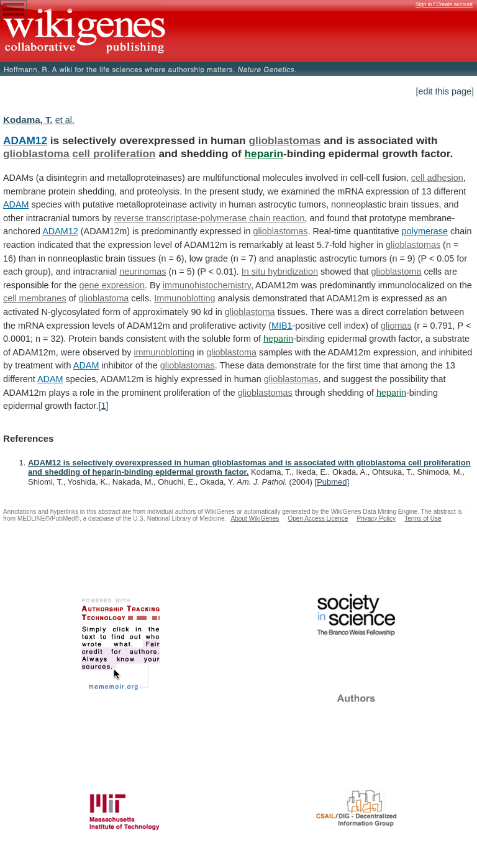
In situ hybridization (280, 272)
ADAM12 (25, 140)
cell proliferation (114, 153)
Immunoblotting (184, 298)
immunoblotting (164, 352)
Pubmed (332, 482)
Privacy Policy (376, 519)
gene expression (112, 285)
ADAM (16, 204)
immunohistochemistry (207, 285)
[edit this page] (445, 91)
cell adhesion (437, 178)
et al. (65, 120)
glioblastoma (36, 153)
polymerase (425, 231)
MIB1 (282, 326)
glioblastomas (284, 140)
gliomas (396, 326)
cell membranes (35, 298)
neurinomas (143, 272)
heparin (264, 153)
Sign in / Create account (444, 4)
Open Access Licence (318, 519)
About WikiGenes (255, 519)
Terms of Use (423, 519)
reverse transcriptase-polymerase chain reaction (209, 218)
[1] (104, 406)
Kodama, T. (28, 120)
